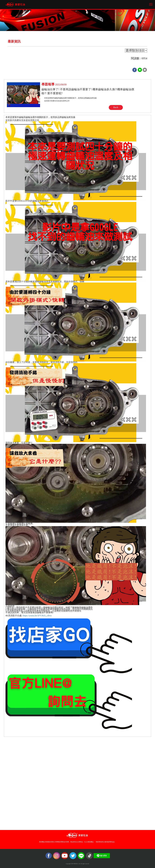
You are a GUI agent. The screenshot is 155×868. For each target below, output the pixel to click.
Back (116, 107)
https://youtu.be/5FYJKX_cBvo (38, 616)
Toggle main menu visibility (151, 3)
